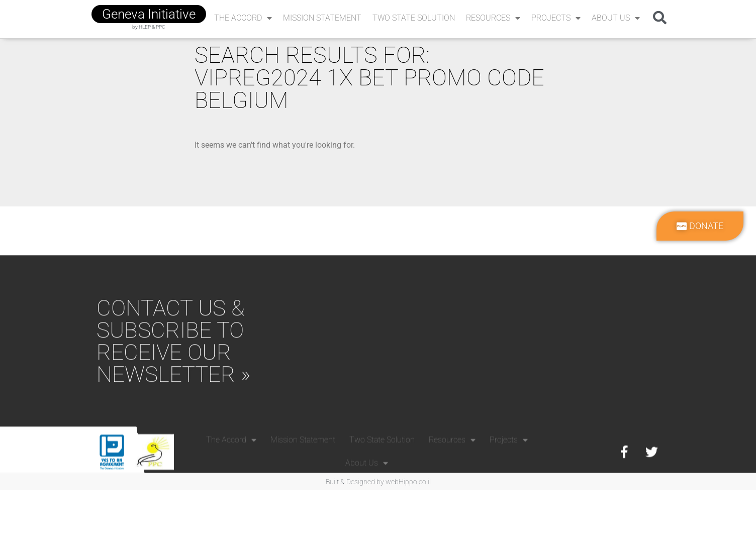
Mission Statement (322, 18)
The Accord (243, 18)
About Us (616, 18)
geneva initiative (149, 14)
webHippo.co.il (408, 482)
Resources (493, 18)
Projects (556, 18)
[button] (660, 17)
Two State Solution (414, 18)
